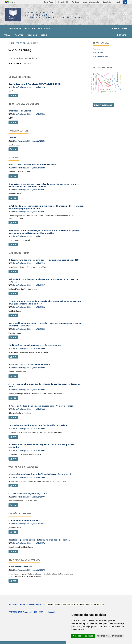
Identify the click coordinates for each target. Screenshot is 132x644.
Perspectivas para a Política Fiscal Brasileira (29, 365)
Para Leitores (98, 49)
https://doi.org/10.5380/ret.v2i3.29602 (29, 390)
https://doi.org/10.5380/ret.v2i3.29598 (29, 307)
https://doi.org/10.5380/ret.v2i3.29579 (29, 570)
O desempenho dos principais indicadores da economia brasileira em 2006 (44, 260)
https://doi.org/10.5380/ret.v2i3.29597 (29, 285)
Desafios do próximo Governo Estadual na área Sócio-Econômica (39, 540)
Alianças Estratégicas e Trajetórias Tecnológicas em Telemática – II (40, 474)
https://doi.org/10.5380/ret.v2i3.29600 (29, 348)
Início (11, 43)
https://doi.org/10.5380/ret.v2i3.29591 (29, 141)
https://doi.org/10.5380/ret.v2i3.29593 (29, 190)
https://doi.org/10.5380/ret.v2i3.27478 (29, 87)
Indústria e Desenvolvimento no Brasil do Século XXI (33, 165)
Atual (7, 35)
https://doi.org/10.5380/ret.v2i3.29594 (29, 212)
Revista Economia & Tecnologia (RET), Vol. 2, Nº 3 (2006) (35, 84)
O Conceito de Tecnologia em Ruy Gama (28, 493)
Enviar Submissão (103, 105)
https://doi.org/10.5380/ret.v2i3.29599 (29, 329)
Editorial (12, 138)
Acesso (125, 28)
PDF (14, 95)
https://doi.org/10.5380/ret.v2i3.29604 (29, 428)
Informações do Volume (20, 111)
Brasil (10, 2)
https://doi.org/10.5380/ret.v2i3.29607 (29, 497)
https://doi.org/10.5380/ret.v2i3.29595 (29, 236)
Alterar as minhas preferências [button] (110, 636)
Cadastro (115, 28)
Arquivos (18, 35)
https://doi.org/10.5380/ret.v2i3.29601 (29, 368)
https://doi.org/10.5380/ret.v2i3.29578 (29, 543)
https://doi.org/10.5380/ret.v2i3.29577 (29, 524)
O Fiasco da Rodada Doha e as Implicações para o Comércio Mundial (41, 406)
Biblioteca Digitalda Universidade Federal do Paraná (55, 15)
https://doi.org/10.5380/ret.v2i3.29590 (29, 114)
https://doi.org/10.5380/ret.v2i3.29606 (29, 477)
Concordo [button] (77, 636)
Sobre (44, 35)
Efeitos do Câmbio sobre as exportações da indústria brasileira (38, 425)
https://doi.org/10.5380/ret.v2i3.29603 (29, 409)
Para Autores (98, 53)
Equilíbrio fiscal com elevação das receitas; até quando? (35, 345)
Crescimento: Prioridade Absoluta (24, 520)
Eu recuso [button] (89, 636)
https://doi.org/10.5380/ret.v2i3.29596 (29, 263)
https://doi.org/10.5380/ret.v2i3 (26, 58)
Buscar (122, 35)
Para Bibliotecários (100, 57)
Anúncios (32, 35)
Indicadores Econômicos (20, 567)
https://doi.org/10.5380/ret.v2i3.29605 (29, 450)
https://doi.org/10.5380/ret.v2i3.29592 (29, 168)
